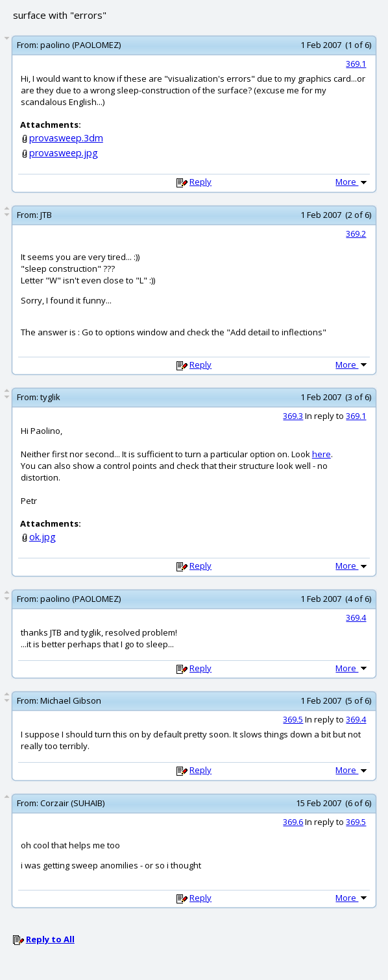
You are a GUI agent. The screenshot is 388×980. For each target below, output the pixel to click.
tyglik (50, 397)
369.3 (293, 416)
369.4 (356, 617)
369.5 (293, 719)
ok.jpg (42, 537)
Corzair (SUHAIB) (72, 803)
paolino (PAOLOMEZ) (80, 45)
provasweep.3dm (66, 138)
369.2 (356, 233)
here (321, 454)
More (352, 182)
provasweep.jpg (64, 153)
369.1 (356, 64)
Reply (200, 182)
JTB (46, 215)
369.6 (293, 822)
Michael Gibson (71, 700)
